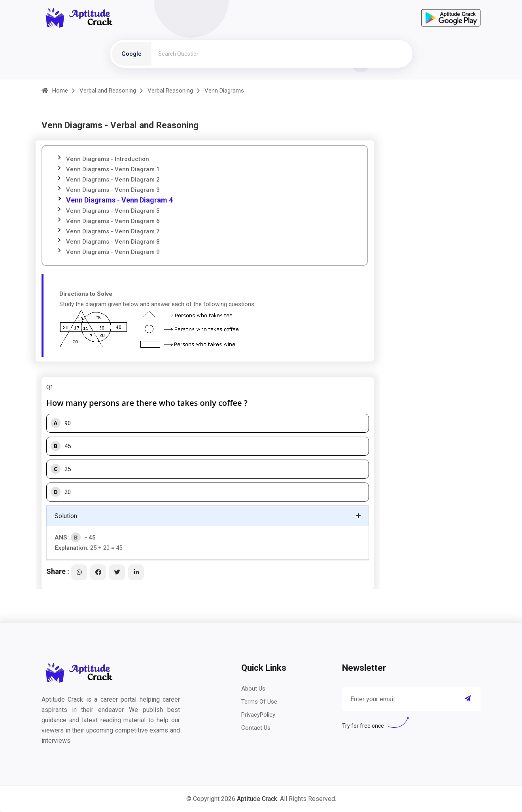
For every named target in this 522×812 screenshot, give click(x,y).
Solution (66, 516)
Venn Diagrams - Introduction (108, 159)
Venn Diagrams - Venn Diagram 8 (113, 242)
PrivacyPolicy (258, 715)
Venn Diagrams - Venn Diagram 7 (113, 231)
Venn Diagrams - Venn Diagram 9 (113, 252)
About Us (253, 689)
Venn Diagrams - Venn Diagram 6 (113, 221)
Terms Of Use (259, 702)
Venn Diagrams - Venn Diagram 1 (113, 169)
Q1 (50, 387)
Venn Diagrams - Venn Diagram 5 (113, 211)
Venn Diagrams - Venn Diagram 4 (119, 200)
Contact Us (256, 728)
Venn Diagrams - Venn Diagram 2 (113, 180)
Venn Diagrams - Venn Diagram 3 (113, 190)
